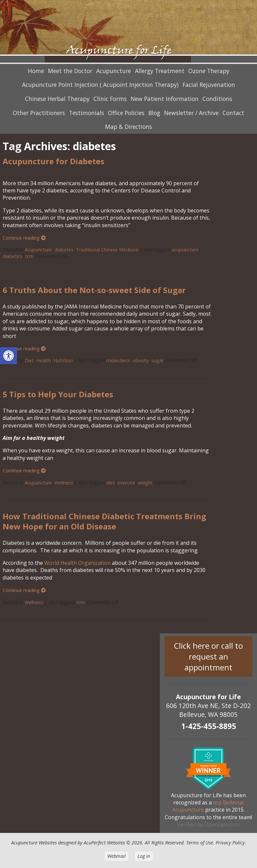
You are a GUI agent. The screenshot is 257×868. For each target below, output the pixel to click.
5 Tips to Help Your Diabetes (58, 394)
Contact (233, 113)
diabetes (64, 250)
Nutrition (63, 360)
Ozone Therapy (209, 71)
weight (145, 483)
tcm (29, 256)
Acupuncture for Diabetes (54, 161)
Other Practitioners (39, 113)
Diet (29, 360)
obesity (141, 360)
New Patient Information (165, 99)
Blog (154, 113)
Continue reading (24, 238)
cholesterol (118, 360)
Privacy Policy (230, 843)
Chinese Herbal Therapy (57, 99)
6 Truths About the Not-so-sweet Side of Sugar (94, 290)
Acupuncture (114, 71)
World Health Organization (77, 563)
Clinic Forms (110, 99)
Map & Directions (128, 127)
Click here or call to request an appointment (208, 656)
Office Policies (126, 113)
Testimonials (86, 113)
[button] (9, 356)
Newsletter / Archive (191, 113)
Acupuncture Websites (34, 843)
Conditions (217, 99)
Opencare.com (222, 824)
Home (36, 71)
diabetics (12, 256)
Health (44, 360)
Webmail (117, 856)
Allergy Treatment (160, 71)
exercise (126, 483)
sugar (157, 360)
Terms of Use (200, 843)
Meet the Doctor (70, 71)
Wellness (64, 483)
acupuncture (185, 250)
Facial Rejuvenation (209, 85)
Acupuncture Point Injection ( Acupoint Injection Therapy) (100, 85)
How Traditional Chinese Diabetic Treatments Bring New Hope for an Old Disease (104, 521)
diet (111, 483)
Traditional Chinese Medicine (107, 250)
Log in (144, 856)
